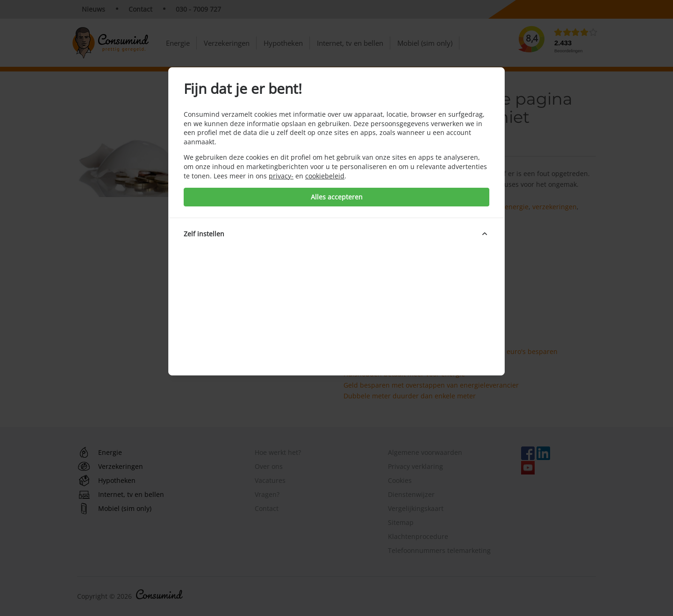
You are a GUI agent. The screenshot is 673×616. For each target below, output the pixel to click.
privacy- (281, 176)
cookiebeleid (325, 176)
